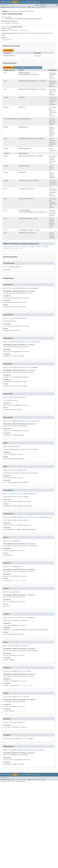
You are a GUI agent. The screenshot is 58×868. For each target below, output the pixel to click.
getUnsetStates (24, 166)
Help (39, 2)
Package (9, 2)
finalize (17, 247)
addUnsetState (24, 89)
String (6, 97)
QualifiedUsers (25, 74)
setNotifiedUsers (25, 210)
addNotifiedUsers (25, 73)
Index (35, 2)
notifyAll (45, 247)
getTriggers (23, 153)
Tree (23, 2)
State (5, 139)
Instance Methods (20, 68)
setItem (21, 189)
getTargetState (24, 139)
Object (10, 29)
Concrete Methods (35, 68)
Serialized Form (7, 40)
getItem (21, 97)
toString (6, 248)
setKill (21, 199)
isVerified (22, 181)
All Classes (4, 5)
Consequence (15, 23)
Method (23, 7)
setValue (22, 233)
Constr (18, 7)
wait (12, 248)
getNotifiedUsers (25, 119)
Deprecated (28, 2)
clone (5, 247)
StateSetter (34, 81)
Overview (3, 2)
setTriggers (23, 230)
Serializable (6, 23)
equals (11, 247)
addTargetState (24, 81)
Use (19, 2)
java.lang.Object (7, 17)
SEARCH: (38, 5)
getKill (21, 107)
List (5, 119)
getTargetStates (24, 148)
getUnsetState (24, 156)
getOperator (23, 127)
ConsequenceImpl (9, 56)
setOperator (23, 218)
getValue (22, 172)
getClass (25, 247)
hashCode (32, 247)
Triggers (7, 153)
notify (38, 247)
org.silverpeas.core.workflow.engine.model (21, 11)
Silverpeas (13, 781)
